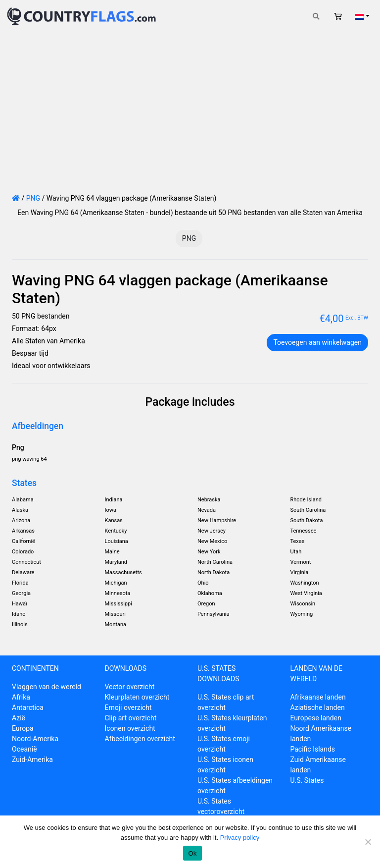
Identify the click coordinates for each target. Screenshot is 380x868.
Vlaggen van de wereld (47, 687)
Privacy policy (240, 838)
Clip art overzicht (131, 718)
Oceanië (24, 749)
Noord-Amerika (35, 739)
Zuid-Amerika (32, 759)
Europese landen (316, 718)
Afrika (21, 697)
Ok (192, 853)
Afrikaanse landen (318, 697)
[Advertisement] (190, 107)
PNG (33, 198)
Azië (19, 718)
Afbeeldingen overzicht (140, 739)
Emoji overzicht (128, 707)
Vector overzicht (130, 687)
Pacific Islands (313, 749)
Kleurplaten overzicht (137, 697)
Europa (23, 728)
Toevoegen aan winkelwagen (317, 342)
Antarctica (28, 707)
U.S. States (307, 780)
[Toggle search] (316, 17)
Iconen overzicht (130, 728)
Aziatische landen (318, 707)
